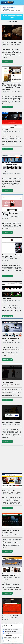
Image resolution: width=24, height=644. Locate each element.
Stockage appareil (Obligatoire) (11, 630)
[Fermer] (21, 635)
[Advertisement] (12, 458)
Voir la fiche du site (7, 61)
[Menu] (21, 2)
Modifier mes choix (13, 641)
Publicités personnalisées (10, 632)
